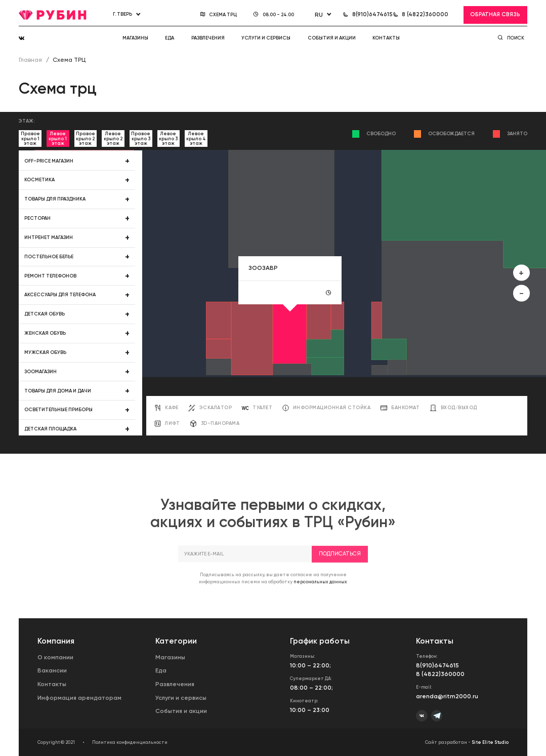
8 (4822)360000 (440, 674)
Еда (170, 38)
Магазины (135, 38)
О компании (55, 657)
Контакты (386, 38)
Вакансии (52, 670)
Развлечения (208, 38)
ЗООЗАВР (263, 268)
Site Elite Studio (490, 742)
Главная (30, 60)
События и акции (332, 38)
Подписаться (340, 564)
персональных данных (320, 591)
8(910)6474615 (437, 665)
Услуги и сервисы (266, 38)
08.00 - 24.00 (279, 14)
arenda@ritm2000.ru (447, 696)
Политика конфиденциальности (130, 742)
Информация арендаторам (79, 698)
